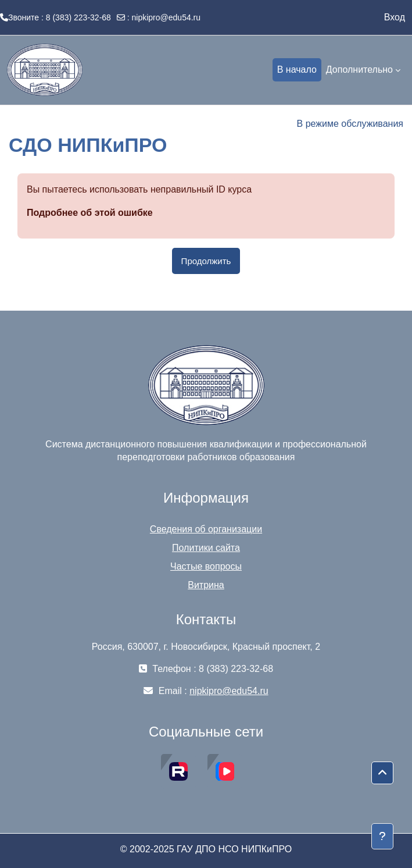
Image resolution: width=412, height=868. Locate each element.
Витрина (206, 585)
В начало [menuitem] (297, 70)
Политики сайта (206, 548)
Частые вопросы (206, 566)
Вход (395, 17)
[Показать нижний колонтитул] (382, 836)
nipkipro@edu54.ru (166, 17)
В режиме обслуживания (350, 124)
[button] (382, 773)
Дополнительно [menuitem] (359, 70)
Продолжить (206, 261)
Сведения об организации (206, 529)
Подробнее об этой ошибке (90, 213)
